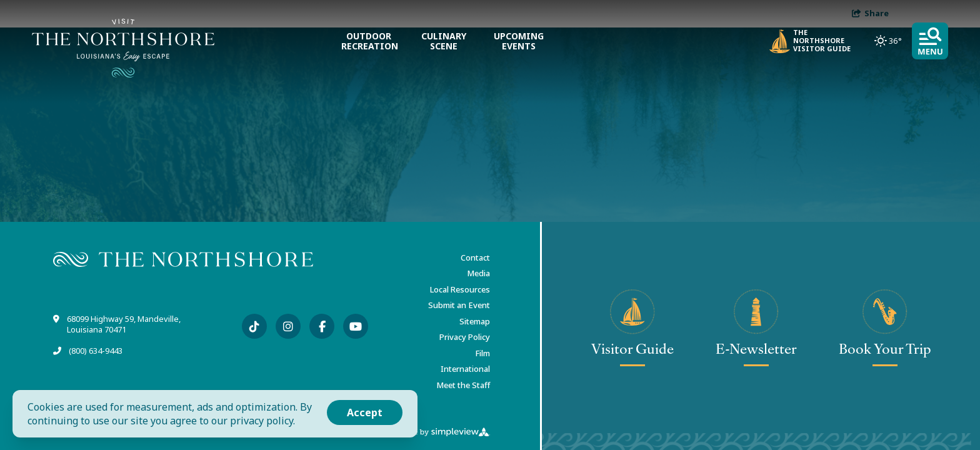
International (465, 369)
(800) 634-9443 (96, 351)
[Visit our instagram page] (288, 326)
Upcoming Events (519, 41)
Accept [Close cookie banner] (365, 412)
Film (482, 353)
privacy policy (262, 421)
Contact (475, 257)
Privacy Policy (465, 337)
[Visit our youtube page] (356, 326)
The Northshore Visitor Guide (810, 41)
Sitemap (475, 321)
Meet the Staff (463, 385)
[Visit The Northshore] (123, 48)
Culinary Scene (444, 41)
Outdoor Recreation (369, 41)
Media (478, 273)
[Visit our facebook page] (322, 326)
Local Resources (460, 289)
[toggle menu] (930, 41)
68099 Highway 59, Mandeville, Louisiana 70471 (124, 325)
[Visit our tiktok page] (254, 326)
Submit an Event (459, 305)
